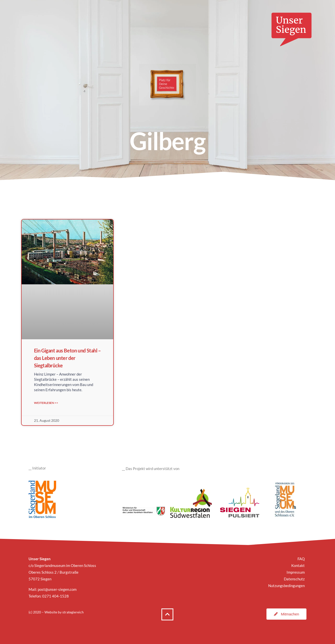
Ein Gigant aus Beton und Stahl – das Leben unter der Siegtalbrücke (67, 358)
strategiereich (73, 612)
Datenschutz (294, 579)
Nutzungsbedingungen (286, 586)
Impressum (296, 572)
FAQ (301, 559)
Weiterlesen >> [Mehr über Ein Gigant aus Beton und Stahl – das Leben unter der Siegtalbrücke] (46, 403)
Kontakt (298, 565)
